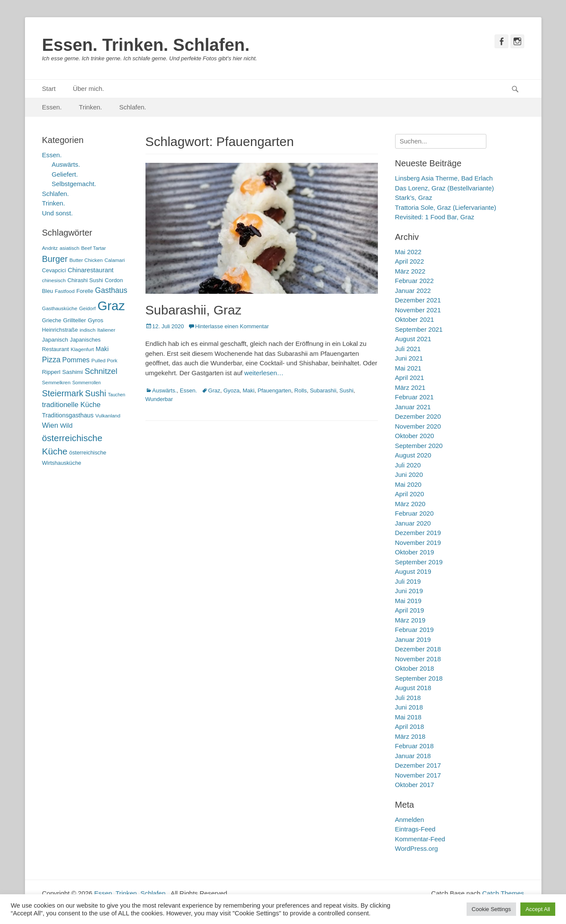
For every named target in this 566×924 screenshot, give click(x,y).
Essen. (52, 107)
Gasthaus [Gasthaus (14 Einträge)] (111, 290)
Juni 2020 (409, 474)
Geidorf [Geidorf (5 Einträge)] (88, 308)
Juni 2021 (409, 358)
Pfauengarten (274, 390)
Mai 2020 (408, 484)
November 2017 (418, 775)
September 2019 (419, 562)
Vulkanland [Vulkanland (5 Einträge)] (108, 416)
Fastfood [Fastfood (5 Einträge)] (65, 291)
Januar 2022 (413, 291)
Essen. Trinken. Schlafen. (146, 45)
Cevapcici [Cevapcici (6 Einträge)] (54, 270)
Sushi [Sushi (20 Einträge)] (96, 393)
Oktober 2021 (415, 319)
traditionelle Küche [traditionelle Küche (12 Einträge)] (71, 405)
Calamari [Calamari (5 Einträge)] (115, 260)
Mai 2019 (408, 601)
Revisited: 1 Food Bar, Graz (435, 217)
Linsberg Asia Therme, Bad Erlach (444, 178)
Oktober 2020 (415, 436)
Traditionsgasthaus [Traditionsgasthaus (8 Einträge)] (68, 415)
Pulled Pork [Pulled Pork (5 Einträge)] (104, 361)
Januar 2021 (413, 407)
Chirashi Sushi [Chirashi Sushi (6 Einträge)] (85, 280)
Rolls (301, 390)
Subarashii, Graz (193, 310)
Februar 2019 (414, 630)
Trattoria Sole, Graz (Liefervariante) (446, 207)
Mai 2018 (408, 717)
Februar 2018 (414, 746)
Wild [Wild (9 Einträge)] (66, 425)
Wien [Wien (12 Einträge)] (50, 425)
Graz (214, 390)
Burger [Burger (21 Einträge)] (55, 259)
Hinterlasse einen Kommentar (232, 326)
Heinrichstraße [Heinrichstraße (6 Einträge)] (60, 330)
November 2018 (418, 659)
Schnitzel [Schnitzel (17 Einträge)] (101, 371)
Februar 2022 (414, 281)
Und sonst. (58, 213)
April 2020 (410, 494)
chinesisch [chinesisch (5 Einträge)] (54, 280)
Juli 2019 (408, 581)
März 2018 (410, 736)
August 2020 (413, 455)
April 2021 (410, 378)
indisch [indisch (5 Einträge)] (88, 330)
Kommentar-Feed (420, 839)
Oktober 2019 (415, 552)
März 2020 (410, 504)
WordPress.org (417, 848)
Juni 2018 (409, 707)
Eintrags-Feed (415, 829)
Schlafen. (133, 107)
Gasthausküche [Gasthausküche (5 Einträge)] (60, 308)
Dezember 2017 (418, 765)
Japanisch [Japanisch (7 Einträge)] (55, 340)
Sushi (347, 390)
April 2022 (410, 261)
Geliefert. (65, 174)
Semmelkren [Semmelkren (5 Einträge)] (56, 383)
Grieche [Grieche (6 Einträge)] (52, 320)
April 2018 (410, 726)
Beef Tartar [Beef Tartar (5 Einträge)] (93, 248)
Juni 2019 (409, 591)
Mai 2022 (408, 252)
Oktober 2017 (415, 785)
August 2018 (413, 688)
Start (49, 89)
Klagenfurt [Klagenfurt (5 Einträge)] (82, 349)
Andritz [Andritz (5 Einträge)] (50, 248)
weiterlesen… (264, 373)
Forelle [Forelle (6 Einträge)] (85, 291)
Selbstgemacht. (74, 184)
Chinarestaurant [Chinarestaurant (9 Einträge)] (91, 270)
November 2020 (418, 426)
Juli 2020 (408, 465)
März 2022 (410, 271)
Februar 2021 (414, 397)
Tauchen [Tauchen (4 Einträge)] (117, 395)
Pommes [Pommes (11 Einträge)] (76, 360)
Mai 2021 (408, 368)
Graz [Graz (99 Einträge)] (111, 306)
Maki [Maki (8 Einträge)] (102, 349)
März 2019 (410, 620)
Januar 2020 (413, 523)
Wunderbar (159, 399)
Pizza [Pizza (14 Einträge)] (51, 360)
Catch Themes (503, 893)
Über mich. (88, 89)
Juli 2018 (408, 698)
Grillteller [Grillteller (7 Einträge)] (75, 320)
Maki (249, 390)
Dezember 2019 (418, 533)
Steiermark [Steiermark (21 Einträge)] (63, 393)
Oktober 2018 (415, 668)
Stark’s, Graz (414, 198)
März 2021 (410, 387)
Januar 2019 (413, 639)
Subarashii (323, 390)
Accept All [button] (538, 909)
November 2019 (418, 543)
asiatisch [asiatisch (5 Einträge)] (69, 248)
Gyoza (232, 390)
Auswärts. (165, 390)
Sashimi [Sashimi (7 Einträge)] (73, 372)
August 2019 (413, 571)
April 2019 (410, 610)
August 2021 (413, 339)
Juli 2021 (408, 349)
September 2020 (419, 446)
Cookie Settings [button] (491, 909)
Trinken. (90, 107)
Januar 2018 (413, 756)
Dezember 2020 (418, 416)
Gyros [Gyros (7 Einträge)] (96, 320)
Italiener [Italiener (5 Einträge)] (106, 330)
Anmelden (410, 820)
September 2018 (419, 678)
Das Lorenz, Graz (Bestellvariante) (445, 188)
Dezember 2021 (418, 300)
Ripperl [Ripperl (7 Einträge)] (51, 372)
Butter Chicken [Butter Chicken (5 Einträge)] (86, 260)
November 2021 (418, 310)
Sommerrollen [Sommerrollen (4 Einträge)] (87, 383)
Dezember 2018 (418, 649)
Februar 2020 (414, 513)
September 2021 (419, 329)
